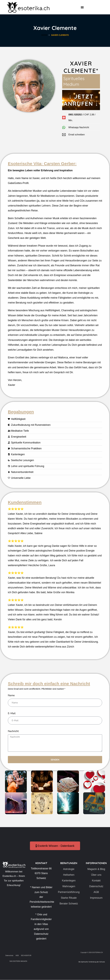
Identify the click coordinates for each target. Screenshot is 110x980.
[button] (82, 7)
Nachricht (13, 731)
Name (11, 695)
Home (44, 35)
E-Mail (12, 713)
